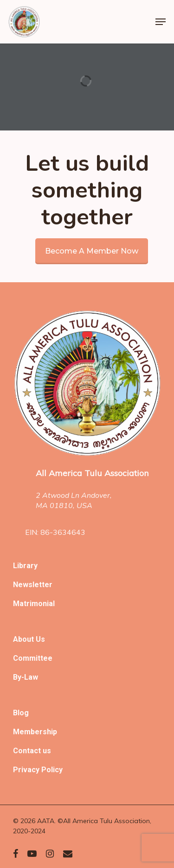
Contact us (32, 751)
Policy (52, 770)
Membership (35, 732)
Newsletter (33, 585)
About (24, 639)
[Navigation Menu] (161, 22)
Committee (33, 658)
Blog (21, 713)
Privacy (27, 770)
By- (19, 677)
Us (40, 639)
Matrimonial (34, 604)
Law (31, 677)
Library (25, 566)
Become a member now (92, 251)
